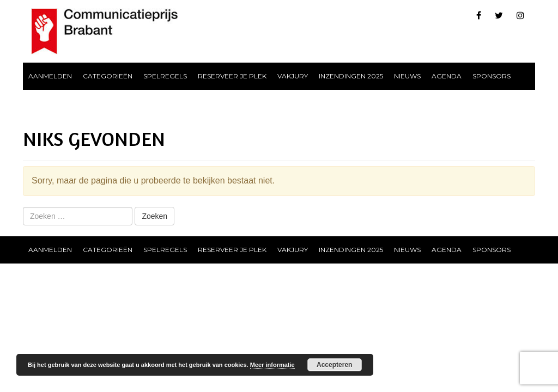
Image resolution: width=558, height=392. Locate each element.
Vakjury (293, 76)
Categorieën (108, 76)
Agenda (447, 76)
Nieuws (407, 76)
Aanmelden (50, 76)
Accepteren (334, 365)
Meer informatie (272, 365)
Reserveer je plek (232, 76)
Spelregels (165, 76)
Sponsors (492, 76)
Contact (45, 103)
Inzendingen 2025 (351, 76)
